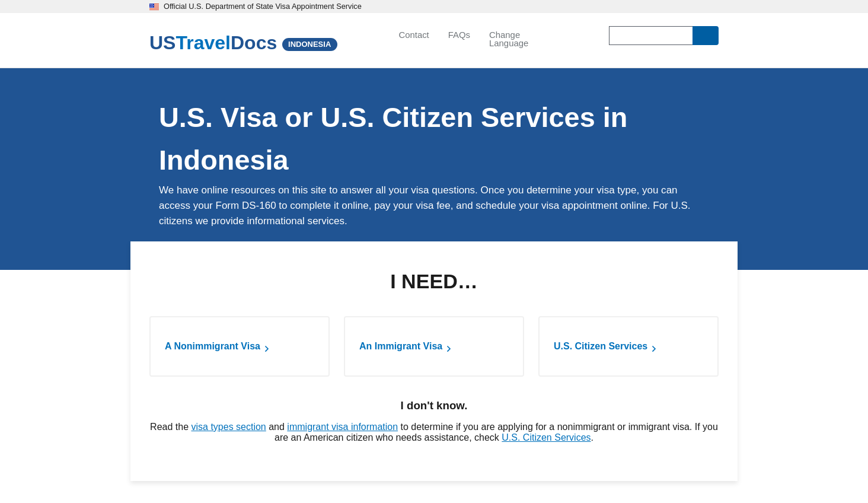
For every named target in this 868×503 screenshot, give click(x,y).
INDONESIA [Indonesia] (309, 44)
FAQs (459, 35)
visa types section (228, 427)
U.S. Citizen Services (601, 346)
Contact (414, 35)
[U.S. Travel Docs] (213, 43)
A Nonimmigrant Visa (213, 346)
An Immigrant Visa (401, 346)
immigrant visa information (342, 427)
